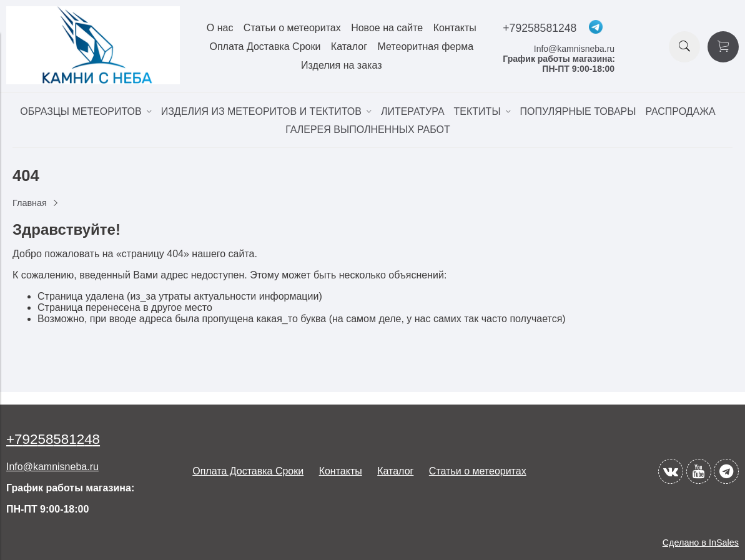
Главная (30, 203)
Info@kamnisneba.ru (574, 49)
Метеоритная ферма (425, 47)
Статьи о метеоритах (292, 28)
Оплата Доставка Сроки (265, 47)
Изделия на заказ (341, 65)
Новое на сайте (387, 28)
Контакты (455, 28)
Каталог (349, 47)
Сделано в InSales (701, 543)
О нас (220, 28)
